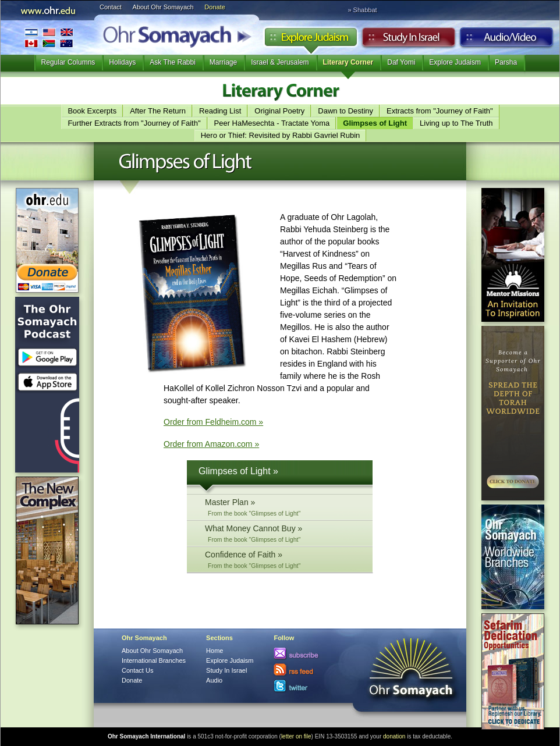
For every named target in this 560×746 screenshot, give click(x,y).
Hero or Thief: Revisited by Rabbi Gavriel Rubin (281, 135)
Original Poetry (279, 111)
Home (215, 651)
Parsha (506, 62)
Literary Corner (348, 62)
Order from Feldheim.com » (213, 422)
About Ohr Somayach (163, 7)
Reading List (220, 111)
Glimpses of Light (375, 123)
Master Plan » (283, 507)
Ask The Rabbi (173, 62)
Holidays (122, 62)
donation (394, 736)
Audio (507, 40)
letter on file (296, 736)
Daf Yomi (401, 62)
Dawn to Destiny (345, 111)
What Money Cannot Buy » (283, 533)
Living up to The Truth (456, 123)
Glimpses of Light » (238, 471)
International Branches (49, 38)
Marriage (223, 62)
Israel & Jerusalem (280, 62)
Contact (111, 7)
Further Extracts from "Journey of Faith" (134, 123)
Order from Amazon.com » (211, 444)
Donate (215, 7)
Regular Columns (68, 62)
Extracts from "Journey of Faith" (440, 111)
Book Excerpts (92, 111)
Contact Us (137, 670)
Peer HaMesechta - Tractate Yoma (272, 123)
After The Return (158, 111)
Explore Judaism (311, 40)
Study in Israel (409, 40)
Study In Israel (226, 670)
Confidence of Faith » (283, 559)
